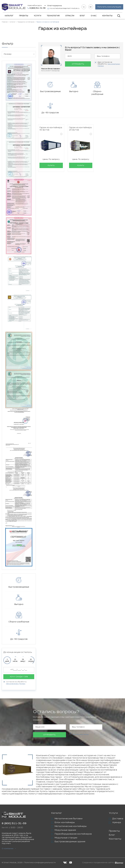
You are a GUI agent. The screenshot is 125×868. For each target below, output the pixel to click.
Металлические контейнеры (71, 826)
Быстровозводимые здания (70, 842)
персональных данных (16, 684)
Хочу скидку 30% (19, 677)
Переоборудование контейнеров (73, 834)
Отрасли (70, 16)
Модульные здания (65, 830)
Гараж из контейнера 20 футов (80, 110)
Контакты (107, 16)
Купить (51, 147)
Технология (53, 16)
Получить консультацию (109, 7)
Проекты (24, 16)
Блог (82, 16)
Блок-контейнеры (65, 822)
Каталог (9, 16)
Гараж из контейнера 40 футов (51, 110)
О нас (94, 16)
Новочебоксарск (35, 6)
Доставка (118, 819)
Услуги (37, 16)
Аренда (117, 822)
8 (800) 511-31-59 (14, 823)
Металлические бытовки (69, 819)
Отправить (78, 64)
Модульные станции (66, 838)
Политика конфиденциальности (40, 863)
